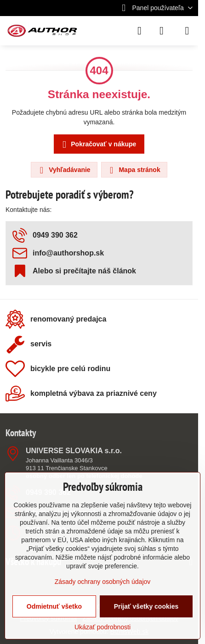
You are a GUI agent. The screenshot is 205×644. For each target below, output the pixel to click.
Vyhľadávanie (63, 170)
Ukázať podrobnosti (102, 627)
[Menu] (187, 31)
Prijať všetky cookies (146, 606)
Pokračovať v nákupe (98, 145)
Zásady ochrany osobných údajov (103, 582)
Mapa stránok (134, 170)
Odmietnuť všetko (54, 606)
